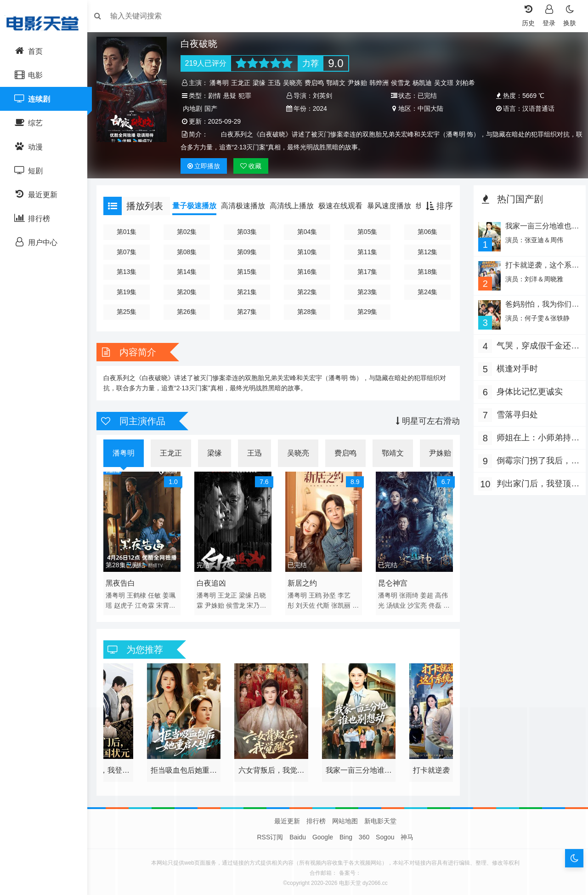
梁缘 (262, 83)
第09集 (249, 252)
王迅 (277, 83)
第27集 (249, 312)
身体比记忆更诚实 (527, 390)
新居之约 (303, 581)
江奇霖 (149, 603)
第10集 (308, 252)
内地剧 (195, 108)
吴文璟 (447, 83)
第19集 (130, 292)
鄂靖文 (339, 83)
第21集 (249, 292)
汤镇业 (396, 603)
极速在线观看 (345, 206)
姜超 (426, 593)
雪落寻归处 (515, 413)
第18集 (426, 272)
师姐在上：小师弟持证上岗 (531, 437)
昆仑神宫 (392, 581)
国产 (214, 108)
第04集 (308, 232)
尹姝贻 (361, 83)
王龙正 (244, 83)
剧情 (217, 96)
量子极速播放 (199, 206)
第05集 (367, 232)
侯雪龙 (404, 83)
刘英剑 (323, 96)
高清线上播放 (296, 206)
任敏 (159, 593)
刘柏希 (469, 83)
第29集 (367, 312)
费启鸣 (317, 83)
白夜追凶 (214, 581)
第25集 (130, 312)
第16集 (308, 272)
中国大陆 (430, 108)
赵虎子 (128, 603)
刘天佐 (306, 603)
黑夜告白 (125, 581)
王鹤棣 (141, 593)
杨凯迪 (425, 83)
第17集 (367, 272)
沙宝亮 (417, 603)
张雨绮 (408, 593)
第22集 (308, 292)
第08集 (190, 252)
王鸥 (316, 593)
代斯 (324, 603)
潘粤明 (222, 83)
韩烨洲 (382, 83)
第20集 (190, 292)
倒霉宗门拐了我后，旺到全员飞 (531, 460)
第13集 (130, 272)
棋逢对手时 (515, 367)
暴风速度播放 (394, 206)
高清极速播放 (248, 206)
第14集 (190, 272)
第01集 (130, 232)
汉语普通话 (536, 108)
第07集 (130, 252)
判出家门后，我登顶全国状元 (531, 483)
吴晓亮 (296, 83)
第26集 (190, 312)
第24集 (426, 292)
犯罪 (248, 96)
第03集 (249, 232)
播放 (207, 166)
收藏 (254, 166)
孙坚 (331, 593)
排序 (437, 206)
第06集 (426, 232)
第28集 (308, 312)
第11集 (367, 252)
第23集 (367, 292)
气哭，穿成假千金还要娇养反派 (531, 345)
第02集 (190, 232)
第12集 (426, 252)
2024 (321, 108)
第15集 (249, 272)
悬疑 (232, 96)
